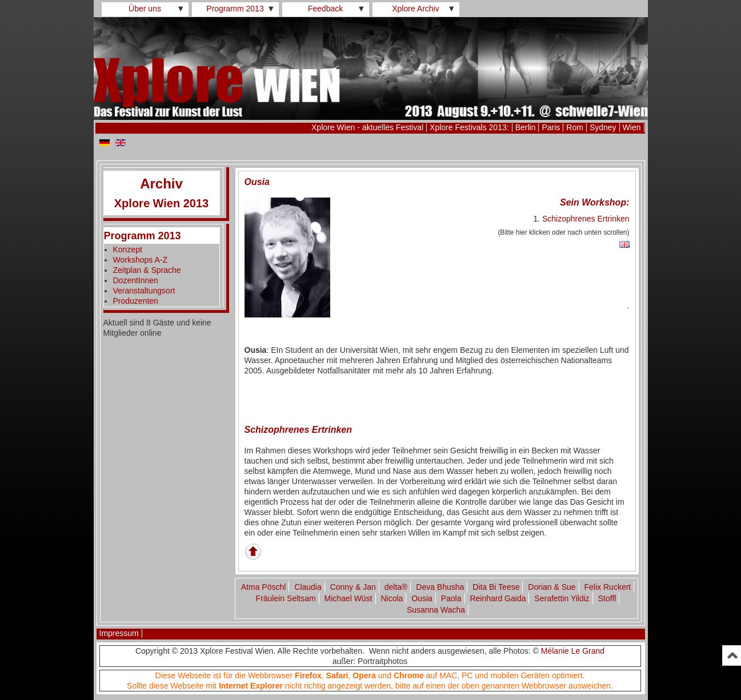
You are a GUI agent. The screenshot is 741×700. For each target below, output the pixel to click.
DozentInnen (136, 280)
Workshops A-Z (140, 260)
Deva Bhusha (440, 587)
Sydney (603, 127)
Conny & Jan (353, 587)
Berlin (526, 127)
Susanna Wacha (436, 610)
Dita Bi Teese (496, 587)
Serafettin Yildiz (562, 598)
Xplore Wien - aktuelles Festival (367, 127)
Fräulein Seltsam (286, 598)
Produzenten (136, 301)
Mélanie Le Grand (573, 651)
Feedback (325, 9)
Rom (575, 127)
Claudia (308, 587)
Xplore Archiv (415, 9)
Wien (632, 127)
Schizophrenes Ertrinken (586, 219)
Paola (451, 598)
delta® (396, 587)
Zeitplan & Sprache (147, 270)
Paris (551, 127)
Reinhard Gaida (498, 598)
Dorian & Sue (552, 587)
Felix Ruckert (608, 587)
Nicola (392, 598)
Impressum (119, 633)
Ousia (422, 598)
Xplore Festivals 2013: (469, 127)
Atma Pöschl (264, 587)
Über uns (145, 9)
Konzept (128, 250)
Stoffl (607, 598)
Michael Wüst (349, 598)
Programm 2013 (235, 9)
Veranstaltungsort (144, 291)
